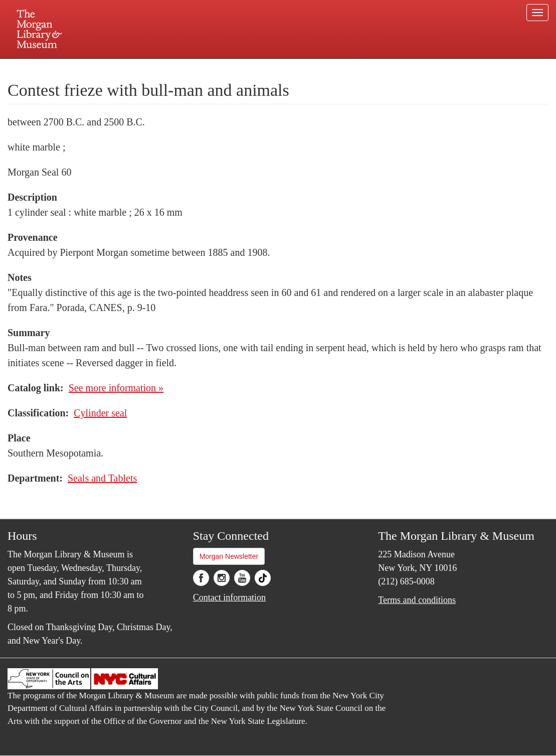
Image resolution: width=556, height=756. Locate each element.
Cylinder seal (100, 413)
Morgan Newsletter (229, 556)
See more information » (116, 388)
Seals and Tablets (102, 478)
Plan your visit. (159, 67)
